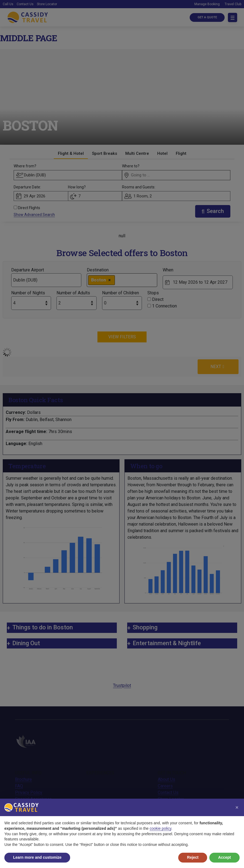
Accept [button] (224, 857)
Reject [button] (193, 857)
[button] (237, 807)
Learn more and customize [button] (37, 857)
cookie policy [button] (160, 828)
